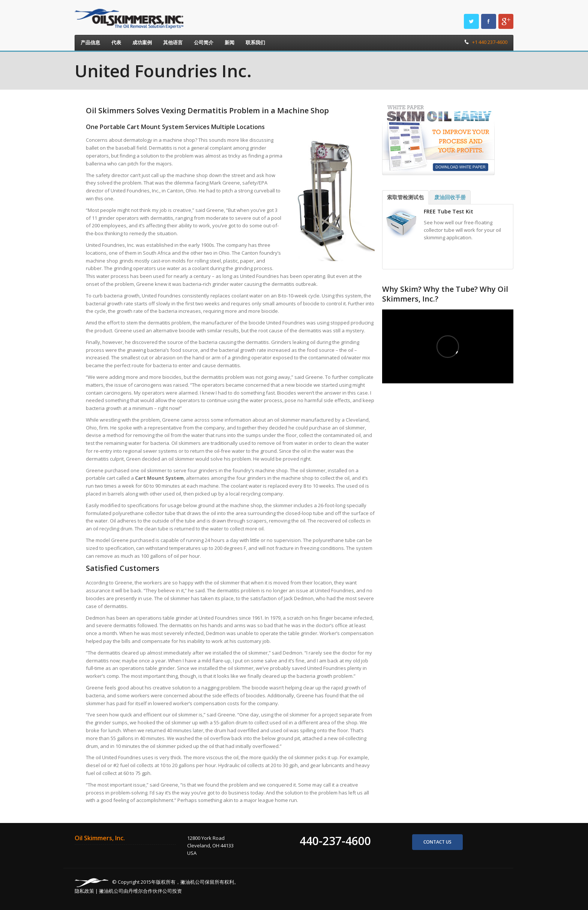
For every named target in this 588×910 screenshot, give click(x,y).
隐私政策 (84, 891)
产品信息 (90, 42)
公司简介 (204, 42)
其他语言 (173, 42)
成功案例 (142, 42)
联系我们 (255, 42)
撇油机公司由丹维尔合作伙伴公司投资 (140, 891)
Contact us (437, 842)
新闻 (229, 42)
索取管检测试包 (405, 197)
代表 (116, 42)
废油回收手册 (450, 197)
